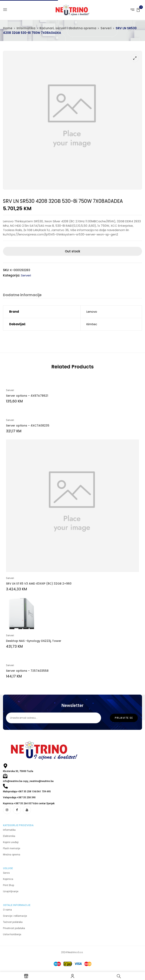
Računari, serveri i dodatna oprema (68, 28)
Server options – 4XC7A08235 (28, 426)
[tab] (22, 295)
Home (8, 28)
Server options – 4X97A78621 (27, 396)
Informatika (26, 28)
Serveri (106, 28)
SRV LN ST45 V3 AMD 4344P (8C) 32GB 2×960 (39, 584)
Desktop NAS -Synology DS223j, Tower (34, 641)
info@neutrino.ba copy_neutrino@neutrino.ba (28, 781)
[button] (138, 10)
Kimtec (92, 324)
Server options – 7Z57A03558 (27, 671)
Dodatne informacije (22, 295)
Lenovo (92, 312)
